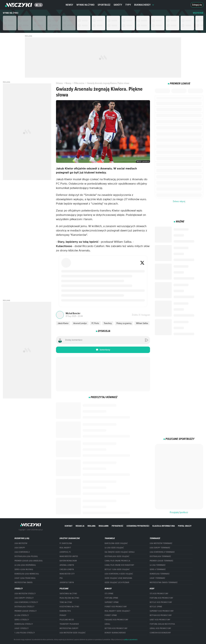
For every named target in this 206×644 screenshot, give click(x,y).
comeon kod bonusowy (160, 633)
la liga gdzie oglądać (114, 548)
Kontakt (69, 526)
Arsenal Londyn (80, 323)
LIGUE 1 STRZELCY (22, 628)
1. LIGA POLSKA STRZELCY (25, 633)
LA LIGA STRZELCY (22, 615)
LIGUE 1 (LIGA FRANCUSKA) (25, 578)
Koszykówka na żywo (69, 607)
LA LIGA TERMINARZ (158, 565)
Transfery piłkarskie (69, 624)
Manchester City (67, 574)
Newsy (69, 5)
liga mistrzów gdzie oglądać (73, 633)
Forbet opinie (111, 615)
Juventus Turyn (67, 582)
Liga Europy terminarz (160, 548)
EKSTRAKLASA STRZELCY (24, 607)
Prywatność (117, 526)
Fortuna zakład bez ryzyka (162, 624)
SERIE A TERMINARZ (158, 569)
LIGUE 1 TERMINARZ (157, 578)
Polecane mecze (67, 620)
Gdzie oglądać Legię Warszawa (118, 578)
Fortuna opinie (111, 598)
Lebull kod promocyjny (160, 628)
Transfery (108, 323)
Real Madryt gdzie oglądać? (117, 611)
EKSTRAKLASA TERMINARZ (160, 556)
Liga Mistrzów (21, 543)
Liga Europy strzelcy (24, 598)
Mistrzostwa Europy (69, 628)
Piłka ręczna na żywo (69, 598)
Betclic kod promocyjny (161, 602)
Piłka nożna (78, 83)
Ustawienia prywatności (138, 526)
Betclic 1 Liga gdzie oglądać (117, 569)
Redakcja (80, 526)
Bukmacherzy (144, 5)
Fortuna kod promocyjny (161, 598)
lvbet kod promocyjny (160, 620)
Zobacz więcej (179, 201)
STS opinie (109, 594)
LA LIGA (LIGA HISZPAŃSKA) (25, 565)
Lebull (107, 624)
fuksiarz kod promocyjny (116, 620)
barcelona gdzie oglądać (116, 543)
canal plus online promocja (117, 561)
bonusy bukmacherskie (115, 633)
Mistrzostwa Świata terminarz (164, 582)
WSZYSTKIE (198, 13)
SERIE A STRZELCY (22, 620)
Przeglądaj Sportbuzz (179, 512)
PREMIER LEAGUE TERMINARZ (161, 561)
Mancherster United (69, 556)
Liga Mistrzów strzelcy (25, 594)
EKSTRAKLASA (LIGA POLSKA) (26, 556)
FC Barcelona (66, 543)
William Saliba (142, 323)
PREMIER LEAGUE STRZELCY (26, 611)
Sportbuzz (104, 5)
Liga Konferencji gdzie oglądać (119, 574)
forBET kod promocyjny (116, 607)
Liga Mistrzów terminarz (161, 543)
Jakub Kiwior (63, 323)
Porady (63, 615)
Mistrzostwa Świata (23, 582)
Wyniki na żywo (85, 5)
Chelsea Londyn (67, 569)
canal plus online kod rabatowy (119, 565)
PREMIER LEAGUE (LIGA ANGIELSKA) (28, 561)
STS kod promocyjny (159, 594)
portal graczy (185, 526)
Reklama (91, 526)
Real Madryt (65, 548)
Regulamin (104, 526)
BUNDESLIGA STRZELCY (24, 624)
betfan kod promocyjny (161, 615)
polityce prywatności (131, 639)
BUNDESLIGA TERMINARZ (160, 574)
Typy (128, 5)
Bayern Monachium (68, 561)
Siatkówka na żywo (68, 594)
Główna (59, 83)
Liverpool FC (65, 552)
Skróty (118, 5)
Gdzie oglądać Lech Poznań (117, 582)
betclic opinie (156, 607)
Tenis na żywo (66, 602)
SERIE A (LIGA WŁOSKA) (24, 569)
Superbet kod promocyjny (162, 611)
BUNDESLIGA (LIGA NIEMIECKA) (27, 574)
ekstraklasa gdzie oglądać (117, 556)
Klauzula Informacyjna (164, 526)
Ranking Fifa (65, 611)
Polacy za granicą (124, 323)
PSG (61, 578)
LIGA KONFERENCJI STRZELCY (26, 602)
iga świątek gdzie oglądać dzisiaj (120, 552)
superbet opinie (112, 602)
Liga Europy (20, 548)
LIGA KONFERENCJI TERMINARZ (162, 552)
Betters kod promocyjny (116, 628)
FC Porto (95, 323)
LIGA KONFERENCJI (22, 552)
